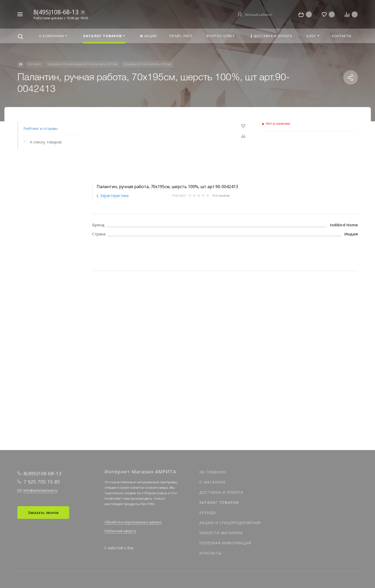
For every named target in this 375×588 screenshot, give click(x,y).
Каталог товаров (219, 502)
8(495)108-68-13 (56, 12)
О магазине (212, 482)
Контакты (210, 553)
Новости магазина (221, 533)
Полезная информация (225, 543)
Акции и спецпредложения (230, 523)
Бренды (208, 513)
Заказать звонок (43, 512)
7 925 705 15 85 (42, 482)
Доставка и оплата (221, 492)
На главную (213, 472)
